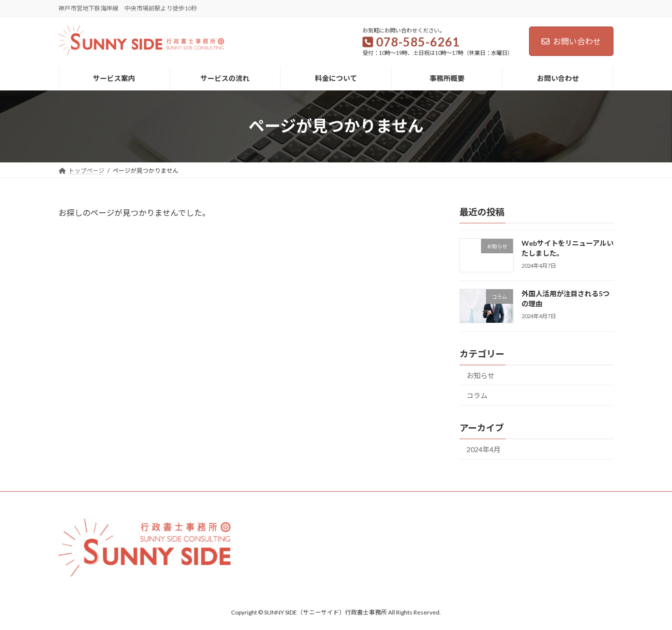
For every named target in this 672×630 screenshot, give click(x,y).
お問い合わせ (571, 41)
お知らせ (480, 375)
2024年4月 (483, 449)
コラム (477, 395)
